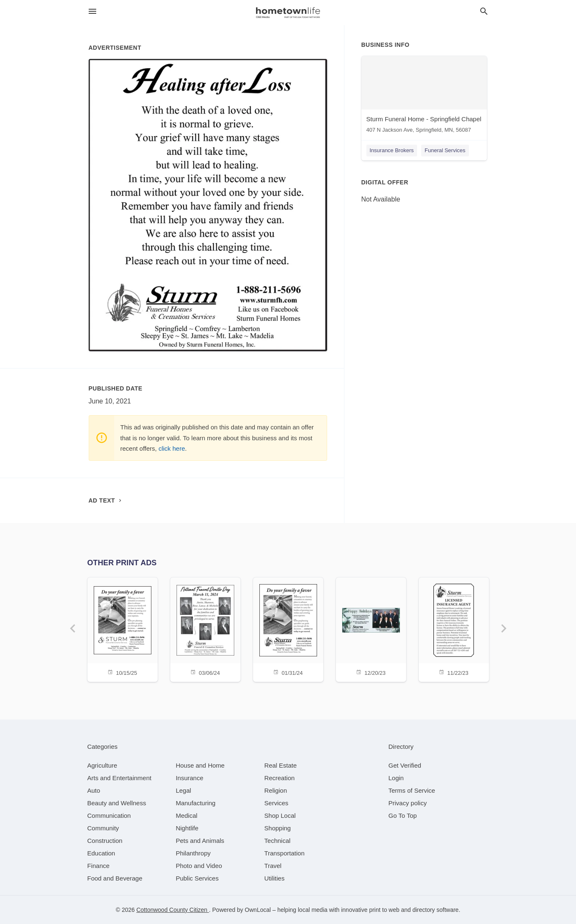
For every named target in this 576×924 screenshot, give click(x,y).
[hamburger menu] (92, 11)
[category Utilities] (274, 878)
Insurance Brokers (392, 150)
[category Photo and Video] (199, 866)
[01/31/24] (288, 629)
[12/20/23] (371, 629)
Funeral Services (445, 150)
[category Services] (276, 803)
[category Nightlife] (187, 828)
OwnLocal (258, 910)
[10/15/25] (123, 629)
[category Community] (103, 828)
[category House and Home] (200, 765)
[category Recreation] (280, 778)
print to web (384, 910)
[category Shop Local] (280, 816)
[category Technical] (278, 841)
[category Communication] (109, 816)
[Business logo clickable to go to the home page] (288, 13)
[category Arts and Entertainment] (119, 778)
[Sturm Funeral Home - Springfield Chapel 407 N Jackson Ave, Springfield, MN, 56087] (424, 96)
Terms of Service (412, 790)
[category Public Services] (197, 878)
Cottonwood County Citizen (173, 910)
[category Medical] (187, 816)
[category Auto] (94, 790)
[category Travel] (273, 866)
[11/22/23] (454, 629)
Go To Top (403, 816)
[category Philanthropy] (193, 853)
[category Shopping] (278, 828)
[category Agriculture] (102, 765)
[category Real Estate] (281, 765)
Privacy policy (408, 803)
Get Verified (405, 765)
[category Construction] (105, 841)
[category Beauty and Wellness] (117, 803)
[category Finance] (99, 866)
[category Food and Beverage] (115, 878)
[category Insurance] (189, 778)
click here (172, 448)
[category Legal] (183, 790)
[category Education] (101, 853)
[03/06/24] (205, 629)
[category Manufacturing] (196, 803)
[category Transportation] (284, 853)
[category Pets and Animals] (200, 841)
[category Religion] (276, 790)
